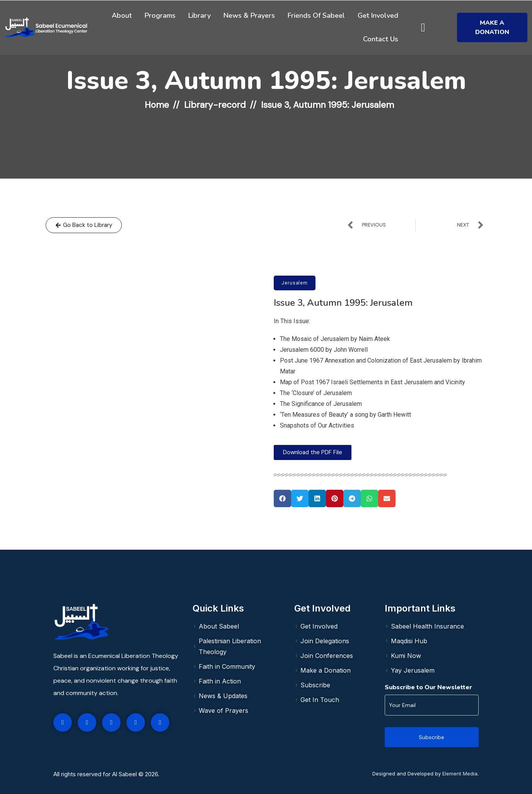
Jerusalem (295, 283)
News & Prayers (249, 15)
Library (199, 15)
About (122, 15)
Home (157, 105)
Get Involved (378, 15)
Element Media (460, 774)
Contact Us (381, 39)
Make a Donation (492, 27)
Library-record (215, 105)
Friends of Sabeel (316, 15)
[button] (282, 498)
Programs (160, 15)
